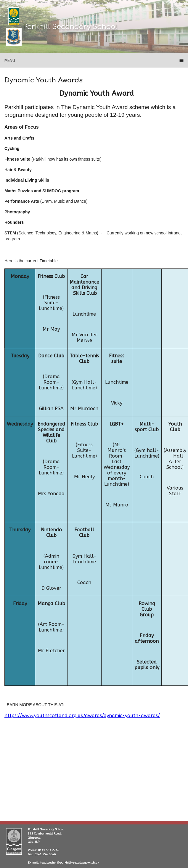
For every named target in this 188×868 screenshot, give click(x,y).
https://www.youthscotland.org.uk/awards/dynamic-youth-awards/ (82, 716)
